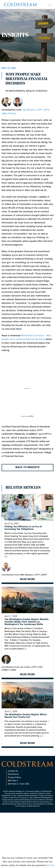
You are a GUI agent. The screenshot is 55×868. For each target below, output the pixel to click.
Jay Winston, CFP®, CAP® (36, 110)
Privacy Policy (14, 805)
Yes (49, 865)
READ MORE (27, 580)
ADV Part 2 (13, 808)
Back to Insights (27, 467)
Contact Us (13, 799)
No (53, 865)
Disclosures (13, 802)
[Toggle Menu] (50, 5)
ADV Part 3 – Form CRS (18, 812)
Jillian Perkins (9, 114)
